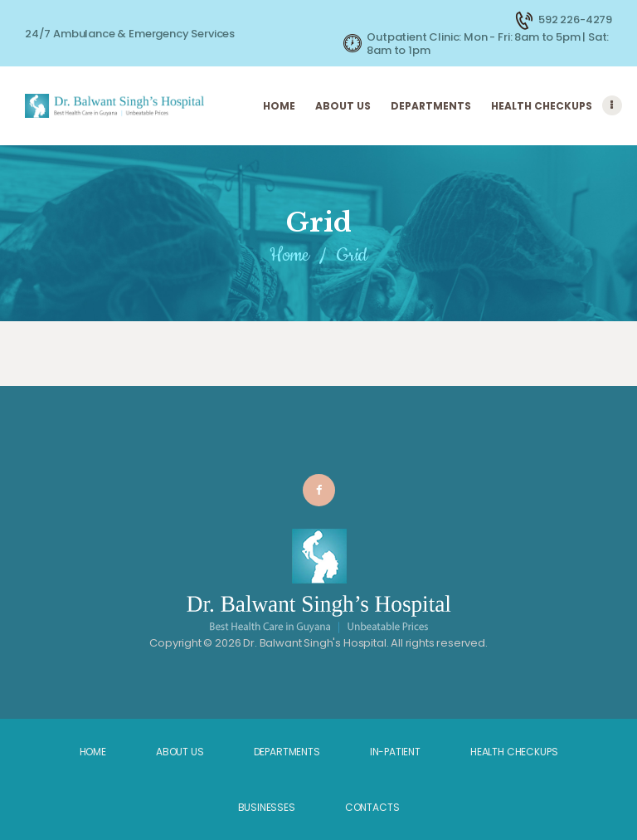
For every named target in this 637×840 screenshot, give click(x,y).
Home (289, 255)
